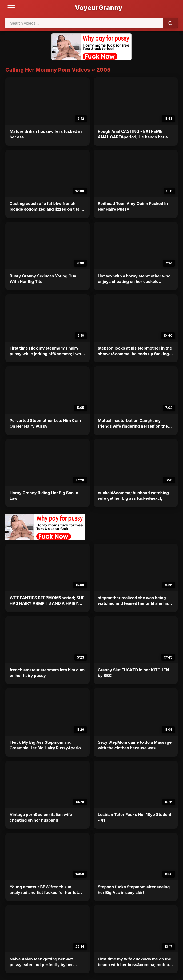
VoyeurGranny (99, 8)
